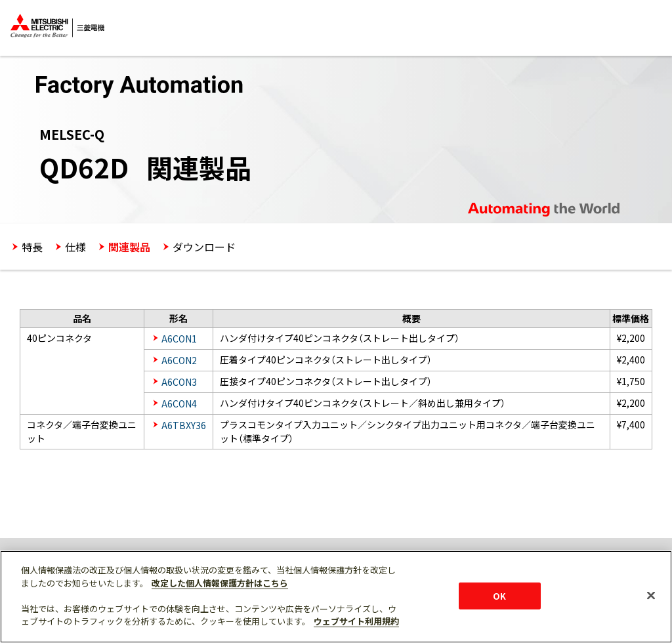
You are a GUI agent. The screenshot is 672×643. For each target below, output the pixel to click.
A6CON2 (179, 360)
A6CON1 (179, 339)
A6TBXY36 (184, 425)
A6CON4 (179, 404)
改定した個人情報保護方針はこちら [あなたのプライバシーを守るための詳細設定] (220, 583)
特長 (32, 247)
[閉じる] (651, 595)
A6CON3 (179, 382)
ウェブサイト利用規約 (356, 621)
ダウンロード (204, 247)
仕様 (75, 247)
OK (499, 595)
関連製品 (129, 247)
